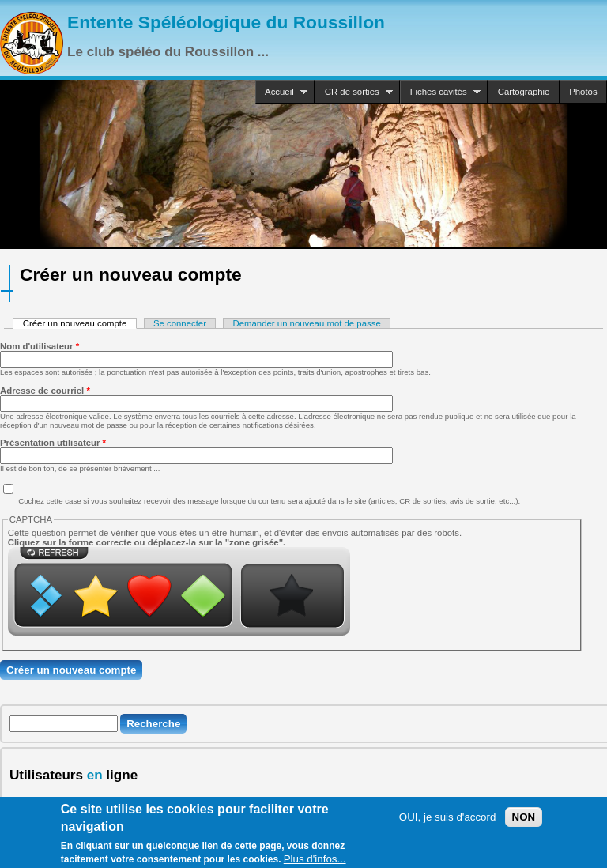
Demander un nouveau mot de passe (307, 323)
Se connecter (180, 323)
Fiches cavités (440, 92)
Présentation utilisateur (53, 443)
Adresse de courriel (45, 391)
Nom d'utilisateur (40, 346)
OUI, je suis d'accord (448, 823)
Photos (583, 92)
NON (524, 823)
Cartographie (524, 92)
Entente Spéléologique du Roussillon (226, 22)
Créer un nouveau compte (80, 323)
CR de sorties (353, 92)
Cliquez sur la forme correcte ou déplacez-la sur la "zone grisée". (147, 542)
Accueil (281, 92)
